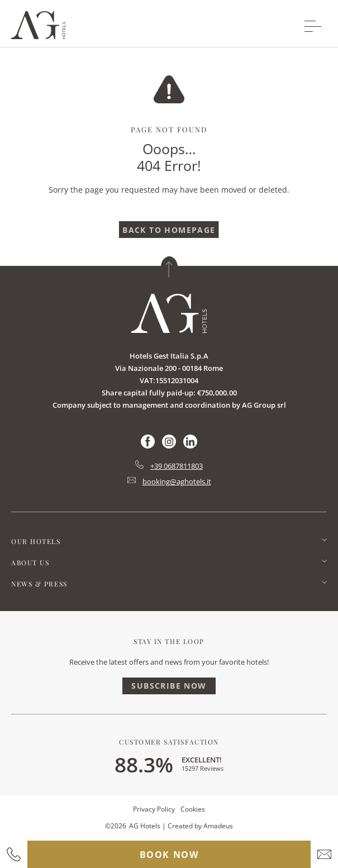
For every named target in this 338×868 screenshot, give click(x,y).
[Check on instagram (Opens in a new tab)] (169, 445)
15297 (203, 768)
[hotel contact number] (14, 854)
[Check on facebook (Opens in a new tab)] (148, 445)
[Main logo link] (38, 36)
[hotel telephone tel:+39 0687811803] (169, 466)
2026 (118, 826)
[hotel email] (324, 854)
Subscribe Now (169, 686)
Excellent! (202, 760)
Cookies (193, 809)
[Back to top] (169, 267)
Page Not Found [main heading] (169, 129)
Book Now (169, 855)
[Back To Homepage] (169, 230)
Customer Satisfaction (169, 742)
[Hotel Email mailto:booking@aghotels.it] (169, 481)
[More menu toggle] (313, 26)
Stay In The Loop (169, 641)
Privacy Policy (154, 809)
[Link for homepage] (169, 313)
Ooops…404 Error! (169, 157)
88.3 (144, 764)
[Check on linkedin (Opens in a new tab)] (190, 445)
